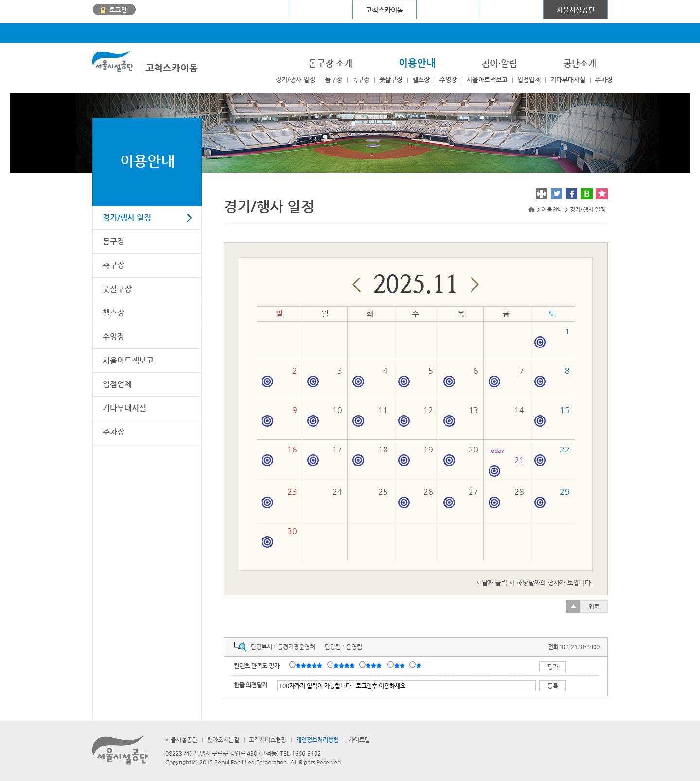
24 (337, 492)
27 (461, 498)
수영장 (448, 79)
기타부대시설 (568, 79)
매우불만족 (419, 665)
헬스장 (421, 79)
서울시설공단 (576, 10)
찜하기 (602, 194)
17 (325, 455)
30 (279, 537)
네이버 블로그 (587, 194)
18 (370, 455)
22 (552, 455)
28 (506, 498)
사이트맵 (359, 740)
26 (416, 498)
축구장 (361, 79)
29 (552, 498)
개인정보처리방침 (317, 740)
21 (506, 461)
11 (370, 416)
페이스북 (572, 194)
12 (416, 416)
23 (279, 498)
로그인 (118, 9)
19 (416, 455)
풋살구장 (391, 79)
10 (325, 416)
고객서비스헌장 (268, 740)
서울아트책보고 (487, 79)
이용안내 (147, 161)
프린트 (542, 194)
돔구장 (333, 79)
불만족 (400, 665)
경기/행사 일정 (295, 79)
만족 (345, 665)
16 (279, 455)
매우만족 (310, 665)
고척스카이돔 (172, 68)
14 (519, 410)
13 (461, 416)
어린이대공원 (512, 10)
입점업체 (529, 79)
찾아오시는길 (223, 740)
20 (461, 455)
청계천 (448, 10)
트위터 (557, 194)
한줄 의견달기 (251, 685)
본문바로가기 (108, 0)
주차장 (604, 79)
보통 (375, 665)
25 (383, 492)
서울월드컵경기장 (257, 10)
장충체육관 (321, 10)
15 (552, 416)
